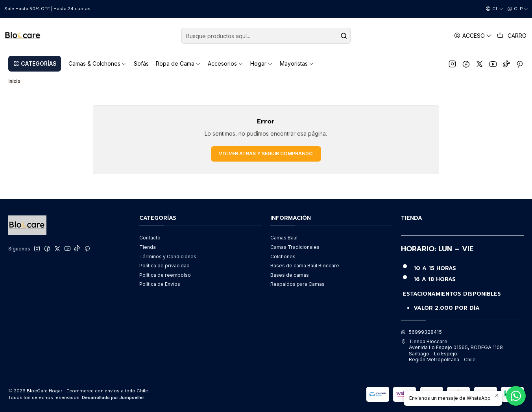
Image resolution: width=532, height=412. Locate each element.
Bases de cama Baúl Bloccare (305, 266)
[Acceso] (473, 36)
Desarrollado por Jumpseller (113, 397)
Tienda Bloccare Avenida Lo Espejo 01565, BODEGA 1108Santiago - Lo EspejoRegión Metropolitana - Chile (452, 350)
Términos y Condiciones (168, 257)
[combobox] (266, 36)
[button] (35, 64)
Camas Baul (284, 238)
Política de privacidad (164, 266)
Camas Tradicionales (295, 247)
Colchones (283, 257)
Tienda (148, 247)
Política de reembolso (165, 275)
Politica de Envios (160, 284)
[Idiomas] (494, 9)
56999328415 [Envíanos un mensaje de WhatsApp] (421, 332)
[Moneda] (518, 9)
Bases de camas (290, 275)
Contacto (150, 238)
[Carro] (512, 36)
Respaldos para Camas (297, 284)
